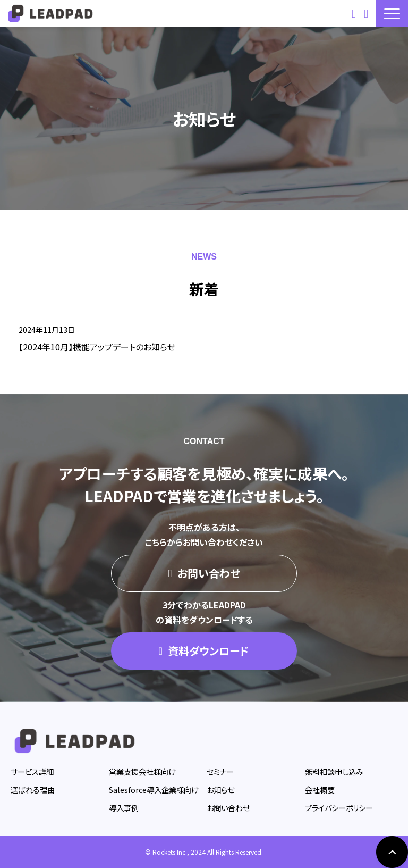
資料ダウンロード (367, 13)
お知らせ (220, 790)
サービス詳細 (32, 771)
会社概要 (320, 790)
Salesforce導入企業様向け (154, 790)
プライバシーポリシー (339, 808)
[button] (392, 14)
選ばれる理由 (33, 790)
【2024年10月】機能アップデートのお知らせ (97, 347)
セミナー (220, 771)
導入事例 (124, 808)
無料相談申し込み (334, 771)
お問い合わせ (355, 13)
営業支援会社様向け (142, 771)
